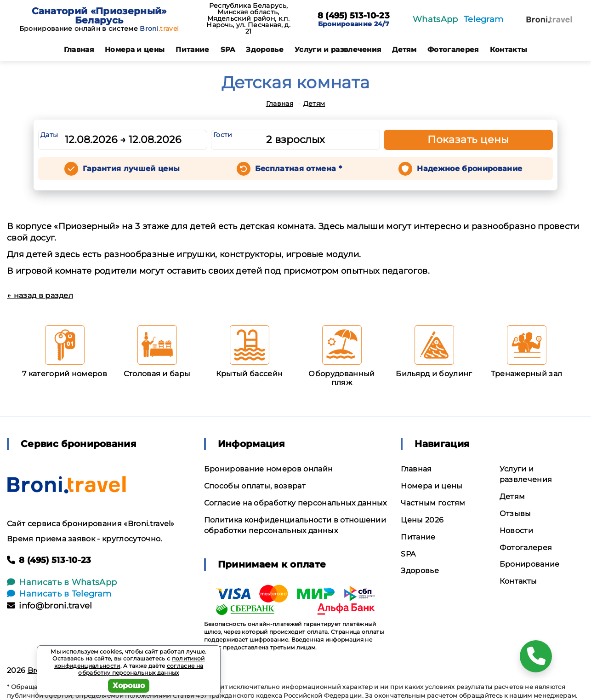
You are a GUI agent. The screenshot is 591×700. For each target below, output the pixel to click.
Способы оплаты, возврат (255, 486)
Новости (516, 531)
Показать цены (468, 140)
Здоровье (265, 49)
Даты (49, 135)
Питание (192, 49)
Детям (404, 49)
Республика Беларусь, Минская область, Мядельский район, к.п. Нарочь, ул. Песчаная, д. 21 (248, 18)
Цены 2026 (422, 520)
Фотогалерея (453, 49)
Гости (223, 135)
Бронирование (530, 564)
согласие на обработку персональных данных (141, 669)
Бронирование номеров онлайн (269, 469)
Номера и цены (135, 49)
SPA (228, 49)
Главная (79, 49)
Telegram (484, 19)
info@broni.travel (50, 606)
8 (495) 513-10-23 (354, 16)
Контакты (509, 49)
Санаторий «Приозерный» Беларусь (99, 16)
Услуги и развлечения (338, 49)
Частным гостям (433, 503)
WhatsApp (435, 19)
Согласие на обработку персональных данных (295, 503)
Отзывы (515, 514)
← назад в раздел (40, 295)
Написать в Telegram (59, 594)
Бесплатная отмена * (298, 169)
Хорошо (129, 686)
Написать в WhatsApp (62, 582)
